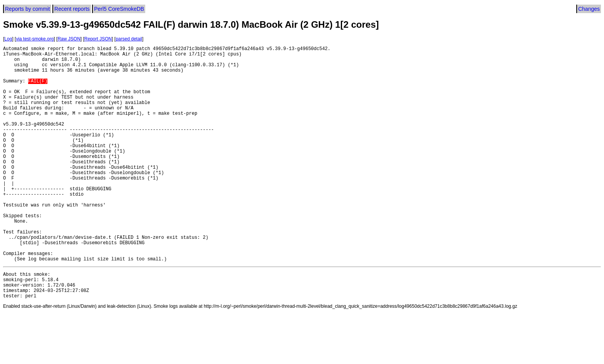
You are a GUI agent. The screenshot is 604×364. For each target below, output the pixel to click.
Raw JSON (69, 39)
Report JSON (98, 39)
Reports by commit (28, 9)
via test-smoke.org (35, 39)
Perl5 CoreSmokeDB (119, 9)
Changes (589, 9)
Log (8, 39)
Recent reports (72, 9)
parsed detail (129, 39)
